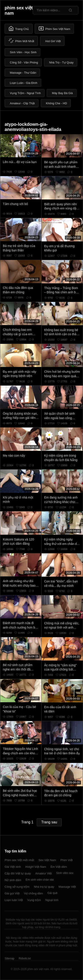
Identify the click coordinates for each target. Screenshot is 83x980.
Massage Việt (67, 887)
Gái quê (52, 893)
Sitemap (10, 958)
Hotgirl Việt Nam (36, 867)
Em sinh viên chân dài (40, 880)
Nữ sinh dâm (13, 880)
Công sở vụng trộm (17, 887)
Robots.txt (25, 958)
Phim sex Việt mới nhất (19, 860)
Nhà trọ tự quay (44, 887)
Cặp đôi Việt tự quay (18, 873)
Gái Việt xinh (13, 867)
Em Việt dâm (59, 867)
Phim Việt (67, 860)
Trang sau (49, 822)
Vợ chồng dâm (34, 893)
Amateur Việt (43, 873)
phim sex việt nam (19, 10)
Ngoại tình (52, 900)
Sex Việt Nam (47, 860)
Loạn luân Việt (14, 900)
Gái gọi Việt (12, 893)
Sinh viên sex (65, 873)
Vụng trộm (34, 900)
